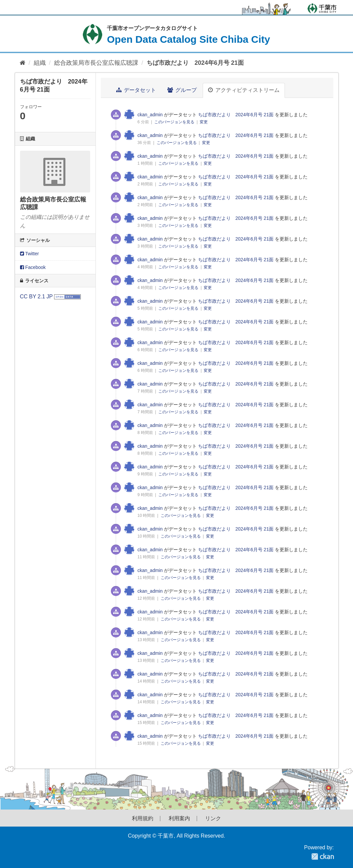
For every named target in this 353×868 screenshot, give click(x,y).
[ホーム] (23, 63)
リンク (213, 819)
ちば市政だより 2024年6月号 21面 (195, 63)
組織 (40, 63)
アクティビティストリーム (244, 90)
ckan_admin (150, 115)
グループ (182, 90)
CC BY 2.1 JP (36, 297)
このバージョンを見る (175, 122)
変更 (204, 122)
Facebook (33, 267)
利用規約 (143, 819)
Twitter (30, 254)
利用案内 (179, 819)
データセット (136, 90)
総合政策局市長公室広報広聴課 (96, 63)
